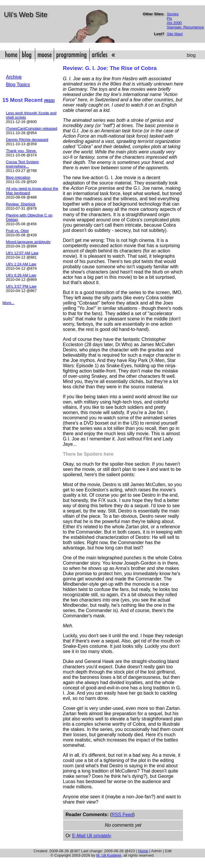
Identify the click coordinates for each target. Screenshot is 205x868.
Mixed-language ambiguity (28, 242)
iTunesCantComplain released (31, 128)
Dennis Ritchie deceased (27, 140)
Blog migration (18, 177)
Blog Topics (18, 84)
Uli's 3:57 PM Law (21, 286)
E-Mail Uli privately (91, 836)
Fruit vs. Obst (17, 231)
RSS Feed (122, 815)
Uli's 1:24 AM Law (21, 264)
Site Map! (175, 34)
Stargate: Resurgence (185, 27)
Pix (169, 18)
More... (8, 303)
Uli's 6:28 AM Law (21, 275)
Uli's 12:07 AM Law (22, 253)
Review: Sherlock (21, 204)
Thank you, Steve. (21, 151)
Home (143, 851)
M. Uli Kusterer (109, 855)
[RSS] (49, 101)
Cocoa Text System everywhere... (22, 164)
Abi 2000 (174, 23)
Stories (173, 14)
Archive (14, 77)
